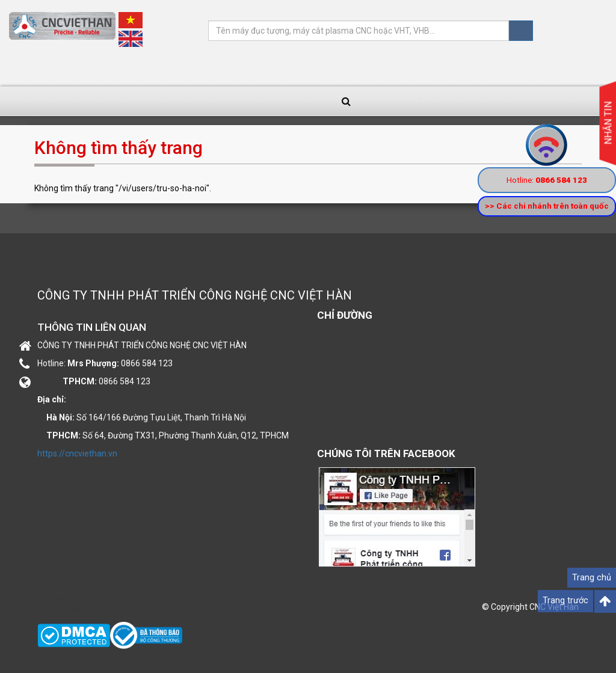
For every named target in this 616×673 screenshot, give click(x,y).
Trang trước (565, 601)
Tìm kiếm (521, 31)
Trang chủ (592, 578)
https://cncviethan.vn (77, 453)
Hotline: (547, 180)
